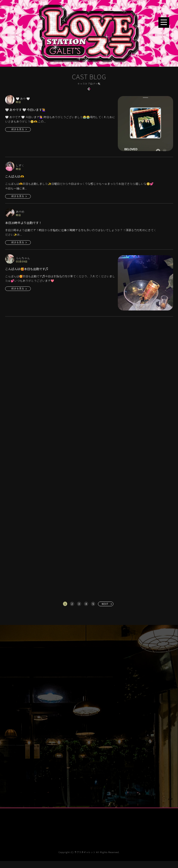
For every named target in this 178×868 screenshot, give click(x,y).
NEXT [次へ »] (105, 604)
